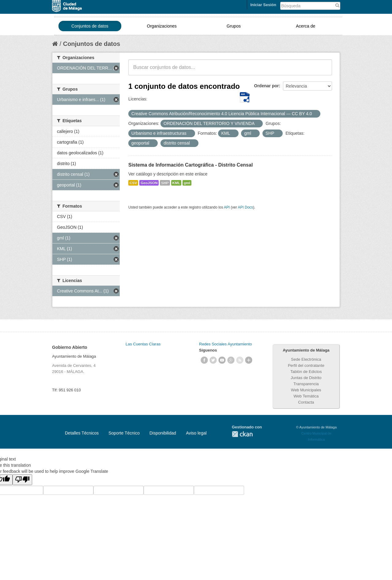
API (227, 207)
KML (176, 183)
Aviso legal (196, 433)
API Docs (246, 207)
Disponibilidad (163, 433)
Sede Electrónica (306, 359)
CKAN (242, 434)
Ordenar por (267, 86)
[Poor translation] (22, 480)
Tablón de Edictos (306, 372)
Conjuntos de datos (90, 26)
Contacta (306, 402)
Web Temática (306, 396)
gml (187, 183)
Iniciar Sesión (263, 5)
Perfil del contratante (306, 365)
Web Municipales (306, 390)
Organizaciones (162, 26)
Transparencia (306, 384)
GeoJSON (149, 183)
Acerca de (305, 26)
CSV (133, 183)
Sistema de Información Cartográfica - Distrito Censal (190, 165)
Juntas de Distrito (306, 378)
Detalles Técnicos (82, 433)
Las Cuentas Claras (143, 344)
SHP (165, 183)
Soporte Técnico (124, 433)
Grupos (234, 26)
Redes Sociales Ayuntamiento (225, 344)
